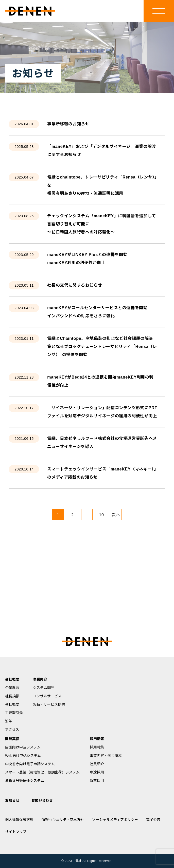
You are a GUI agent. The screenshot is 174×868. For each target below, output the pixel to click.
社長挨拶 (12, 696)
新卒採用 (97, 781)
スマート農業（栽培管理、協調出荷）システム (42, 772)
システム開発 (44, 688)
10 (101, 515)
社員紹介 (97, 764)
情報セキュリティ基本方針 (63, 820)
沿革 (9, 721)
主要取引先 (14, 713)
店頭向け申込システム (23, 747)
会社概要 (12, 679)
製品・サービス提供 (49, 704)
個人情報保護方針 (19, 820)
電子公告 (153, 820)
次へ (116, 515)
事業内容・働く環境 (106, 756)
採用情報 (97, 739)
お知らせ (12, 800)
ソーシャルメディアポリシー (115, 820)
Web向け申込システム (23, 756)
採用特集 (97, 747)
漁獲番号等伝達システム (25, 781)
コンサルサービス (47, 696)
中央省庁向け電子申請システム (30, 764)
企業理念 (12, 688)
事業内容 (40, 679)
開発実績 (12, 739)
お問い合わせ (42, 800)
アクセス (12, 729)
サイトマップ (16, 832)
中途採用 (97, 772)
